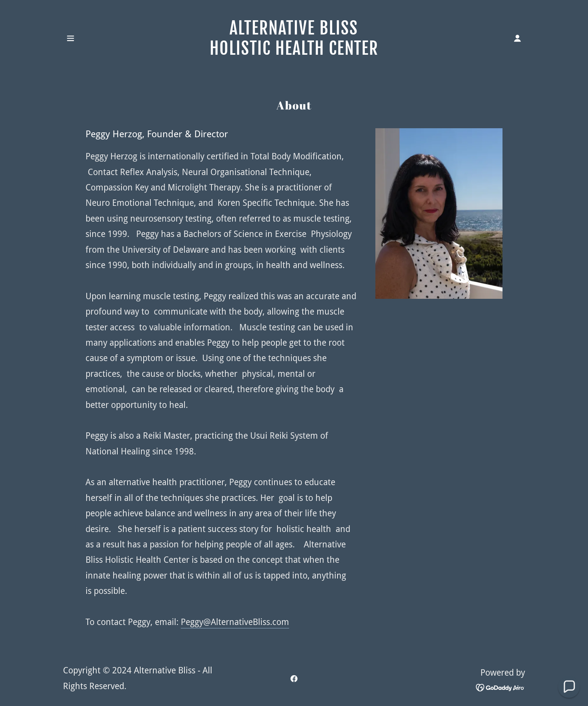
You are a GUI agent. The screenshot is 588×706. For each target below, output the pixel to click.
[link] (294, 52)
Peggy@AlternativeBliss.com (235, 622)
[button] (70, 38)
